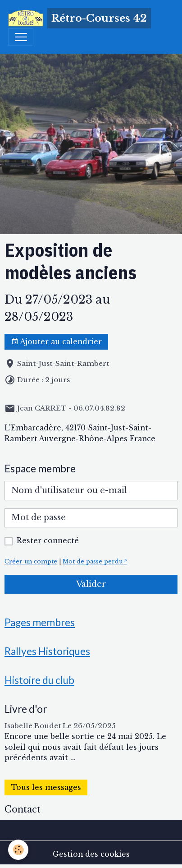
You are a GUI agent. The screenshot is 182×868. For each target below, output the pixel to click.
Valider (91, 584)
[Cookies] (18, 850)
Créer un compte (31, 561)
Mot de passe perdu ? (95, 561)
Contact (23, 809)
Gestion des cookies (91, 854)
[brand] (80, 18)
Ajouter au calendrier (57, 342)
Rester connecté (48, 541)
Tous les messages (46, 787)
